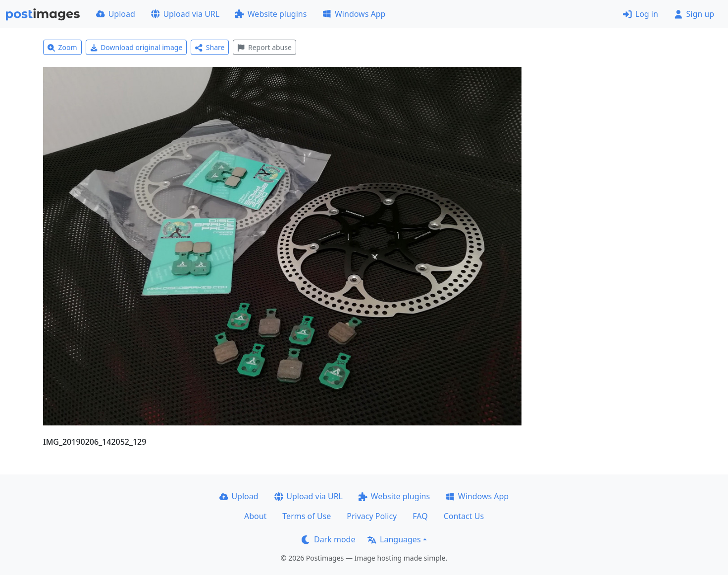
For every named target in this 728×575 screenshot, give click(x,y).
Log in (641, 14)
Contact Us (464, 516)
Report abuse (264, 47)
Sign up (694, 14)
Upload (116, 14)
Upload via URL (185, 14)
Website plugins (271, 14)
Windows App (354, 14)
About (255, 516)
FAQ (420, 516)
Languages (394, 539)
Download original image (136, 47)
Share (210, 47)
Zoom (62, 47)
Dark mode (328, 539)
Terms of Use (307, 516)
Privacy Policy (372, 516)
